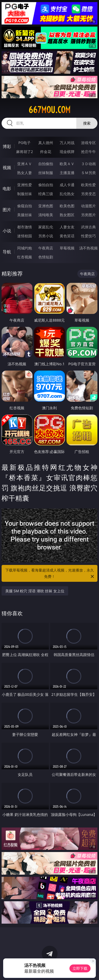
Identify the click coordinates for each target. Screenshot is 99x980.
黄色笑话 (67, 236)
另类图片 (88, 215)
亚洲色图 (46, 206)
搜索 (87, 123)
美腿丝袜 (25, 215)
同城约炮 (25, 248)
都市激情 (25, 227)
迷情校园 (25, 236)
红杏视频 (25, 257)
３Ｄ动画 (88, 164)
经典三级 (46, 194)
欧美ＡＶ (67, 164)
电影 (7, 189)
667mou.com (49, 110)
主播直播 (67, 173)
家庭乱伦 (46, 227)
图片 (7, 210)
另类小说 (46, 236)
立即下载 (80, 968)
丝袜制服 (46, 173)
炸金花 (46, 152)
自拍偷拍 (46, 164)
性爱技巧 (88, 236)
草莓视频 (67, 248)
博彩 (7, 146)
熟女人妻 (25, 173)
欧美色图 (67, 206)
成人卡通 (67, 185)
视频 (7, 168)
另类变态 (88, 194)
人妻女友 (67, 227)
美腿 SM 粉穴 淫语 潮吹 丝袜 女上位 (35, 591)
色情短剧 (46, 257)
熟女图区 (67, 215)
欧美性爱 (88, 185)
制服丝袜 (25, 194)
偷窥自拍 (25, 206)
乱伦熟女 (67, 194)
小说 (7, 231)
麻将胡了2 (25, 152)
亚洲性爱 (25, 185)
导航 (7, 252)
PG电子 (24, 143)
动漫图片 (88, 206)
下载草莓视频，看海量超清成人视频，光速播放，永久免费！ (50, 574)
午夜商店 (46, 248)
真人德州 (46, 143)
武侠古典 (88, 227)
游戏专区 (88, 143)
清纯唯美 (46, 215)
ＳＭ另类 (88, 173)
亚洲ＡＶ (25, 164)
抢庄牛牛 (88, 152)
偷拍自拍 (46, 185)
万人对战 (67, 143)
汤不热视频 (88, 248)
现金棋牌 (67, 152)
